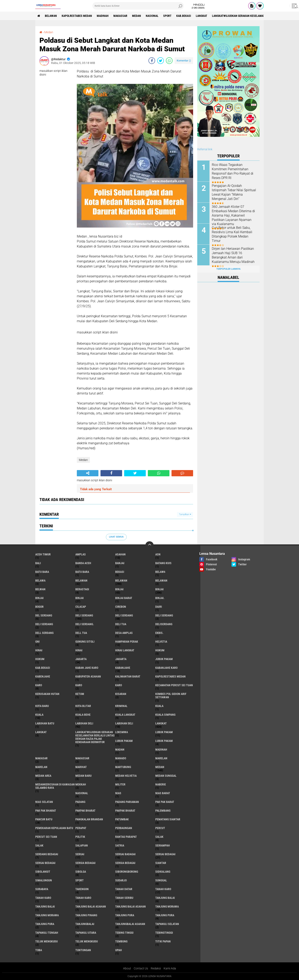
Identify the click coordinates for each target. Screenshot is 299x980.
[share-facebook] (152, 61)
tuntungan (83, 950)
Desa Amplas (124, 633)
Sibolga (81, 872)
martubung (123, 767)
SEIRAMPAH (163, 845)
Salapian (82, 845)
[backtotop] (149, 545)
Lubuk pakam (164, 741)
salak (159, 837)
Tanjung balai (45, 906)
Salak (39, 845)
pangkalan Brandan (89, 819)
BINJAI (80, 598)
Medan (137, 16)
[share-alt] (88, 473)
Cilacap (81, 607)
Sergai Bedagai (45, 863)
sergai (80, 854)
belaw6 (160, 572)
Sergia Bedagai (125, 863)
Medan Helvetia (126, 776)
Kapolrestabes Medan (77, 16)
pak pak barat (165, 802)
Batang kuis (163, 563)
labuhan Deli (84, 723)
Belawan (121, 581)
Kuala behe (83, 715)
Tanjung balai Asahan (131, 906)
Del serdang (44, 615)
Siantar (161, 863)
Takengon (82, 889)
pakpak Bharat (125, 811)
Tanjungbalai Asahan (130, 924)
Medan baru (83, 776)
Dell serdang (44, 633)
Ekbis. (159, 633)
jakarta (81, 659)
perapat (81, 828)
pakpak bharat (85, 811)
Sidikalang (163, 872)
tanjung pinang (86, 915)
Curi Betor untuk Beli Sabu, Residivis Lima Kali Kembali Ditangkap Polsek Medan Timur (232, 234)
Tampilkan (185, 514)
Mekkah (81, 784)
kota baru (42, 706)
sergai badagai (125, 854)
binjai (119, 589)
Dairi (159, 607)
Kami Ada (170, 968)
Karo (79, 685)
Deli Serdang (124, 615)
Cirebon (121, 607)
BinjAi (39, 598)
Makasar (41, 758)
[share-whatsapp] (169, 61)
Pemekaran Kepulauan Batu (54, 828)
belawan (81, 581)
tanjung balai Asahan (91, 906)
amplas (81, 554)
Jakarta (121, 659)
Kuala (39, 715)
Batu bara (42, 572)
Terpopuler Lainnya (228, 269)
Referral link (205, 149)
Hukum (40, 659)
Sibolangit (43, 872)
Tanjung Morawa (47, 915)
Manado (121, 758)
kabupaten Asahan (88, 676)
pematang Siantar (168, 819)
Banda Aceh (83, 563)
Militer (120, 784)
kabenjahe (43, 676)
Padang (80, 802)
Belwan (40, 589)
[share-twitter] (161, 61)
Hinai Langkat (125, 650)
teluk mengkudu (47, 941)
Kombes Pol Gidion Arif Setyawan (171, 696)
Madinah (103, 16)
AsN (158, 554)
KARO (119, 685)
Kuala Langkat (125, 715)
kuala (159, 706)
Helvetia (161, 642)
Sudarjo (121, 880)
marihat (81, 767)
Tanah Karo (83, 898)
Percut (160, 828)
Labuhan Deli (124, 723)
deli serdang (84, 615)
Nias (118, 793)
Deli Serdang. (85, 624)
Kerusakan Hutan (47, 694)
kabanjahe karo (166, 668)
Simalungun (44, 880)
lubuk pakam (164, 732)
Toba (39, 950)
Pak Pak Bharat (46, 811)
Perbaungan (124, 828)
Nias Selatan (44, 802)
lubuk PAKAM (124, 741)
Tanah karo (43, 898)
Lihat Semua (116, 537)
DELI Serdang (164, 615)
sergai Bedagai (165, 854)
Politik (80, 837)
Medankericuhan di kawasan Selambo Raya (55, 786)
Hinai (79, 650)
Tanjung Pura (45, 924)
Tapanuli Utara (86, 933)
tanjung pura (125, 915)
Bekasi (120, 572)
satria (120, 845)
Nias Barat (163, 793)
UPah (119, 950)
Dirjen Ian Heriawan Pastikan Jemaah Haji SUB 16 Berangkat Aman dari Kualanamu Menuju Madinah (233, 255)
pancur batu (44, 819)
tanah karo (163, 889)
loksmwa (122, 732)
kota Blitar (83, 706)
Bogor (39, 607)
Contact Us (141, 968)
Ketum (80, 694)
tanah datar (124, 889)
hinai (39, 650)
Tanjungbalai (85, 924)
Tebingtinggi (164, 933)
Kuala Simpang (165, 715)
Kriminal (121, 706)
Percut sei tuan (46, 837)
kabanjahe (123, 668)
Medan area (43, 776)
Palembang (163, 811)
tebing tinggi (124, 933)
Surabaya (42, 889)
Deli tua (121, 624)
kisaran (121, 694)
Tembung (121, 941)
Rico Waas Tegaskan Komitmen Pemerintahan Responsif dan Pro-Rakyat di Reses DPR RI (233, 171)
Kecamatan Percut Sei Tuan (174, 685)
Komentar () (184, 61)
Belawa (40, 581)
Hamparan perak (127, 642)
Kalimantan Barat (128, 676)
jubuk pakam (164, 659)
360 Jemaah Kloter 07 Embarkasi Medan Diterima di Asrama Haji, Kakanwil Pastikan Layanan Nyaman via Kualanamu (233, 215)
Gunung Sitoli (85, 642)
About (127, 968)
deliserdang (164, 624)
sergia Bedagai (85, 863)
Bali (38, 563)
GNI (37, 642)
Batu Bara (82, 572)
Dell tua (81, 633)
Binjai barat (124, 598)
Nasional (152, 16)
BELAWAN (51, 16)
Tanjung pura (165, 915)
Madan (120, 750)
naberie (161, 784)
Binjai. (160, 598)
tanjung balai (165, 898)
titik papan (163, 941)
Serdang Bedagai (47, 854)
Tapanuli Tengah (47, 933)
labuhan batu (45, 723)
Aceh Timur (43, 554)
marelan (161, 758)
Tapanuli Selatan (167, 924)
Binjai (159, 589)
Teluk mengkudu (87, 941)
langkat (202, 16)
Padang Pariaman (127, 802)
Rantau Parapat (126, 837)
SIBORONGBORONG (127, 872)
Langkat (41, 732)
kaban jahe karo (87, 668)
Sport (167, 16)
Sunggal (161, 880)
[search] (138, 6)
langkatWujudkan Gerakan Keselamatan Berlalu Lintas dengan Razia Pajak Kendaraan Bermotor (95, 737)
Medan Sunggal (166, 776)
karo (39, 685)
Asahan (120, 554)
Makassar (120, 16)
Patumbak (122, 819)
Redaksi (156, 968)
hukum (160, 650)
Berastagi (82, 589)
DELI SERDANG (44, 624)
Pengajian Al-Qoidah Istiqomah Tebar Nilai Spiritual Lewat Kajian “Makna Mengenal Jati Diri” (234, 192)
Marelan (41, 767)
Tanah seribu (124, 898)
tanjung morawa (167, 906)
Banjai (120, 563)
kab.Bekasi (184, 16)
